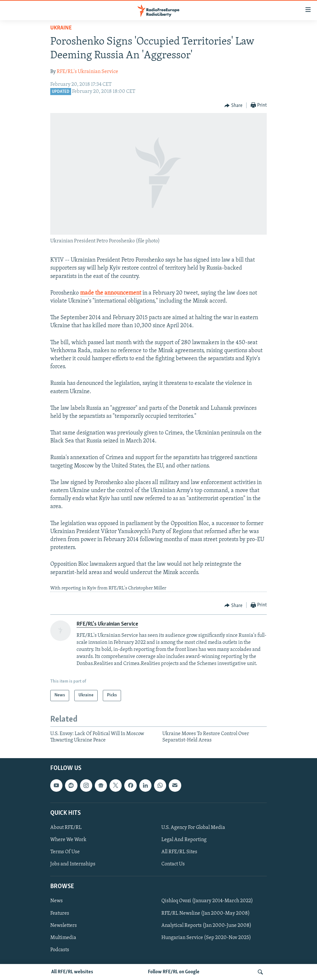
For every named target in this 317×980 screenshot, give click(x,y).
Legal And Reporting (184, 840)
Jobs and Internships (73, 864)
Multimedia (63, 938)
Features (60, 913)
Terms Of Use (65, 852)
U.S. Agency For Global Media (193, 828)
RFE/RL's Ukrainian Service (87, 72)
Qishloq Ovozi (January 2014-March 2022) (207, 901)
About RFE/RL (66, 828)
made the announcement (111, 293)
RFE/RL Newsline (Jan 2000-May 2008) (206, 913)
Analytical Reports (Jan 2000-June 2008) (206, 926)
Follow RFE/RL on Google (174, 972)
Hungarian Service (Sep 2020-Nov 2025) (206, 938)
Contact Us (173, 864)
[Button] (233, 106)
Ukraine (61, 28)
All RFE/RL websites (72, 972)
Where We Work (68, 840)
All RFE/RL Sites (179, 852)
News (57, 901)
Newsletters (64, 926)
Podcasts (60, 950)
